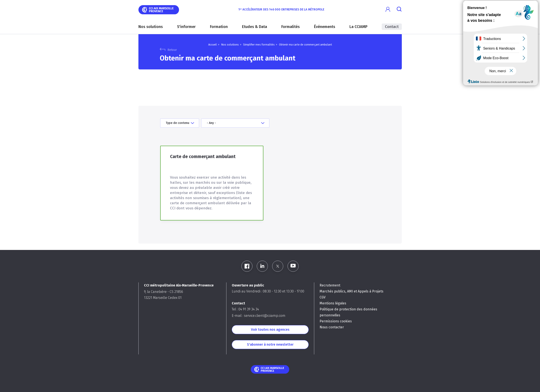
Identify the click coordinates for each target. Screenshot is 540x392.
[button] (388, 10)
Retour (172, 50)
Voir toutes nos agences (270, 330)
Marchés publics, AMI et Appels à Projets (351, 291)
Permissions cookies (336, 321)
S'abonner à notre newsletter (270, 344)
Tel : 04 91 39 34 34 (245, 309)
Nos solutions (151, 27)
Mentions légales (333, 303)
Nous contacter (332, 327)
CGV (323, 297)
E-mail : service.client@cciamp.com (259, 316)
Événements (325, 27)
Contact (392, 27)
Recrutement (330, 285)
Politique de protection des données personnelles (348, 312)
